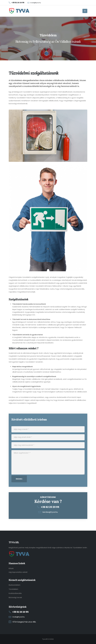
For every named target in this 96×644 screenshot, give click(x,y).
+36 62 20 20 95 (50, 507)
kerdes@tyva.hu (50, 512)
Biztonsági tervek (15, 597)
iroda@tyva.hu (36, 3)
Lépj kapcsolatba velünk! (18, 572)
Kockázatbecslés (15, 593)
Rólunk (11, 568)
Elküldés (19, 479)
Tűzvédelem (13, 589)
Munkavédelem (15, 585)
